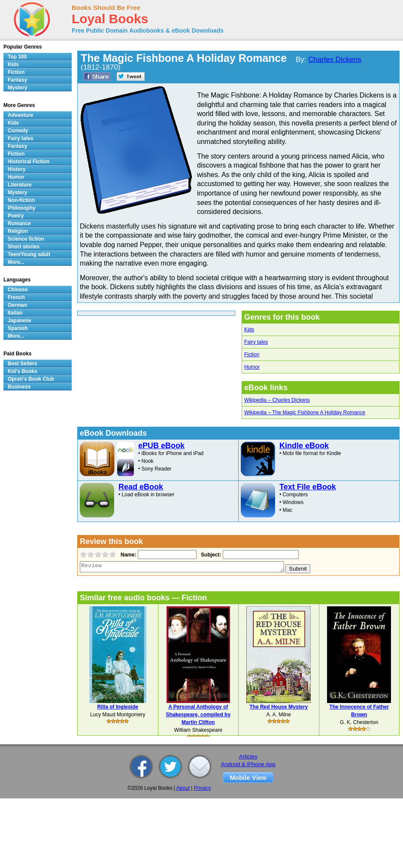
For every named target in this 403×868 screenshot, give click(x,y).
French (16, 297)
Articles (248, 756)
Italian (15, 313)
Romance (19, 223)
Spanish (18, 328)
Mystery (17, 88)
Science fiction (26, 239)
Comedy (18, 131)
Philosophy (22, 208)
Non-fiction (21, 200)
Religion (18, 231)
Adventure (20, 115)
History (17, 169)
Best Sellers (23, 364)
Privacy (202, 788)
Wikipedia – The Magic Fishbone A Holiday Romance (305, 413)
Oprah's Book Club (31, 379)
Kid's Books (23, 371)
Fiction (252, 355)
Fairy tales (256, 342)
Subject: (210, 555)
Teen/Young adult (29, 254)
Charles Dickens (335, 60)
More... (16, 262)
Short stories (24, 247)
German (17, 305)
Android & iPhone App (248, 764)
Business (19, 387)
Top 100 (17, 57)
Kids (249, 330)
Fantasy (17, 80)
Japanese (20, 321)
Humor (252, 367)
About (183, 788)
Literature (20, 185)
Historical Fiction (29, 162)
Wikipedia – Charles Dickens (277, 400)
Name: (128, 555)
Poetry (16, 216)
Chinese (18, 290)
